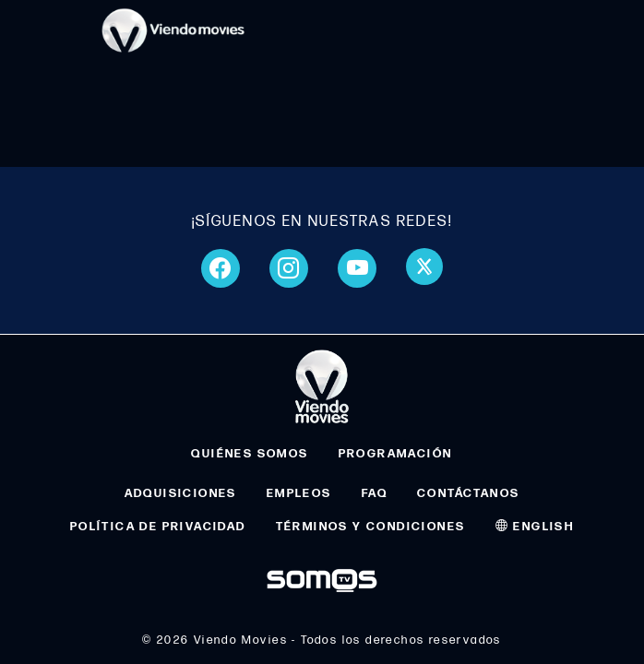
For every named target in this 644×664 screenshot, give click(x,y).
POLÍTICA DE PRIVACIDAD (158, 527)
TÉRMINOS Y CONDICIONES (371, 527)
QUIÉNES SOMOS (250, 454)
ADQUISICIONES (181, 493)
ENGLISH (535, 527)
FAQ (375, 493)
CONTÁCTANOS (468, 493)
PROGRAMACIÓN (396, 454)
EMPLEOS (299, 493)
